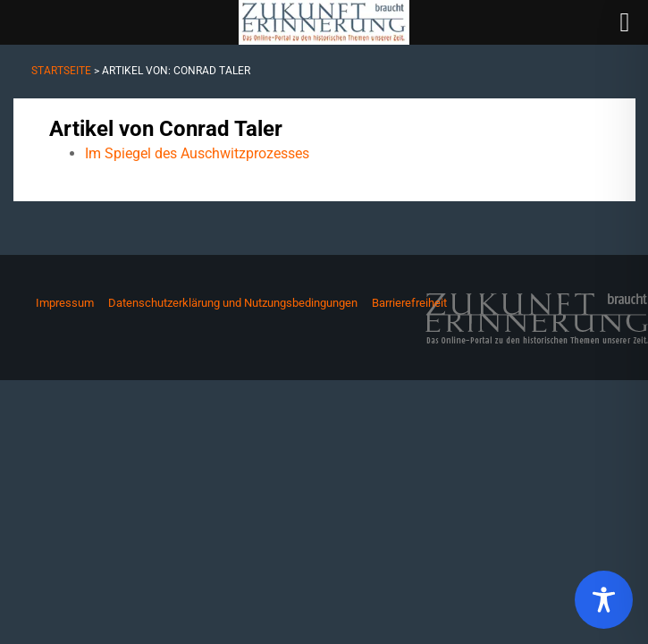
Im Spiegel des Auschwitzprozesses (197, 153)
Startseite (61, 71)
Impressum (65, 303)
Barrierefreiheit (409, 303)
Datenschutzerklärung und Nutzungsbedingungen (233, 303)
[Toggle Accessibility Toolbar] (604, 600)
